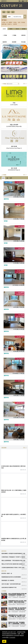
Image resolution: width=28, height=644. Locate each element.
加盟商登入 (4, 1)
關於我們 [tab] (24, 29)
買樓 (4, 17)
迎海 (19, 22)
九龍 (8, 12)
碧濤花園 (4, 24)
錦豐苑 (10, 22)
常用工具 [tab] (17, 29)
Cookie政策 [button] (12, 638)
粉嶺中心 (10, 24)
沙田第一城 (5, 22)
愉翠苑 (15, 24)
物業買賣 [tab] (4, 29)
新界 (13, 12)
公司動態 (4, 591)
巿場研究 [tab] (11, 29)
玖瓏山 (15, 22)
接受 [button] (4, 641)
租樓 (9, 17)
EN (25, 1)
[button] (26, 51)
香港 (4, 12)
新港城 (23, 22)
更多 (25, 84)
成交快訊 (4, 551)
